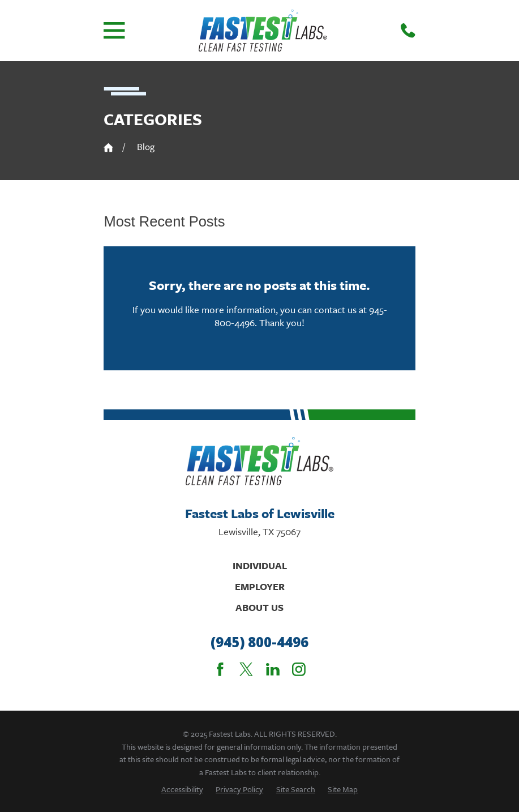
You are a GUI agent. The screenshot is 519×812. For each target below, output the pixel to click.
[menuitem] (182, 789)
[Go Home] (108, 148)
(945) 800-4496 (259, 642)
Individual (260, 565)
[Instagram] (299, 669)
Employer (260, 586)
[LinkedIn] (273, 669)
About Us (259, 607)
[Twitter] (246, 669)
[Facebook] (220, 669)
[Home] (263, 31)
